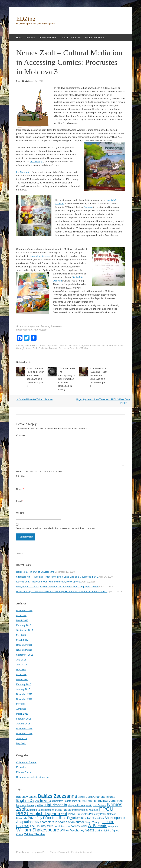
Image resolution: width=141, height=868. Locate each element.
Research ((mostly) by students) (32, 777)
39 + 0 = (20, 476)
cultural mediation (93, 346)
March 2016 (22, 679)
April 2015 (21, 709)
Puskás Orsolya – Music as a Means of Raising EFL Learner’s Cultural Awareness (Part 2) (62, 592)
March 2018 (22, 620)
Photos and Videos (95, 38)
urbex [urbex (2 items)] (68, 826)
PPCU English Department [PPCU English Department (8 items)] (42, 813)
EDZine (26, 19)
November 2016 (24, 650)
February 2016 (24, 684)
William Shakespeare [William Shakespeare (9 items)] (38, 830)
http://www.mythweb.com (49, 326)
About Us (30, 38)
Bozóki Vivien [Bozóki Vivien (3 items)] (85, 797)
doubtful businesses (40, 256)
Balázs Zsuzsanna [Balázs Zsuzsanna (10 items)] (58, 796)
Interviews (76, 38)
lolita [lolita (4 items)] (40, 805)
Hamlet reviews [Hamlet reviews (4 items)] (98, 801)
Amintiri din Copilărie (62, 346)
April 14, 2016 (37, 81)
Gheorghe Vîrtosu (111, 346)
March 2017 (22, 640)
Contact (64, 38)
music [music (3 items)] (89, 805)
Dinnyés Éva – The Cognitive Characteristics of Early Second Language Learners (57, 587)
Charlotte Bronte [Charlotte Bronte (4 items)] (104, 797)
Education (21, 767)
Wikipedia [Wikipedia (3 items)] (113, 826)
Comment (21, 435)
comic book (78, 346)
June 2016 (22, 665)
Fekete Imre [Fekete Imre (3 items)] (70, 801)
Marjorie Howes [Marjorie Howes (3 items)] (76, 805)
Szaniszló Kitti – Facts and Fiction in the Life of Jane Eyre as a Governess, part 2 (57, 577)
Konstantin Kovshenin (82, 852)
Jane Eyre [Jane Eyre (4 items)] (116, 801)
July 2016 (21, 660)
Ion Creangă (36, 162)
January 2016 (23, 689)
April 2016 (21, 674)
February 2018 (24, 625)
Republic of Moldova (79, 348)
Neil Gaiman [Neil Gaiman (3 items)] (100, 805)
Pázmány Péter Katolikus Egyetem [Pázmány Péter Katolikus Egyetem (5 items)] (54, 818)
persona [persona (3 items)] (50, 810)
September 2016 (25, 655)
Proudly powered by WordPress (32, 852)
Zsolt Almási (22, 81)
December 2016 (24, 645)
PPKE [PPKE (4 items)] (72, 814)
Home (19, 38)
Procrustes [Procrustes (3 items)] (83, 814)
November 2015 (24, 699)
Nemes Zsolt (31, 348)
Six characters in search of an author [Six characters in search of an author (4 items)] (60, 822)
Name (20, 489)
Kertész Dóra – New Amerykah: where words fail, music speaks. (48, 582)
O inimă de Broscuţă (48, 348)
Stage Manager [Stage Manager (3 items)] (93, 822)
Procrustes (64, 348)
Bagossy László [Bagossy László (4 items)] (27, 797)
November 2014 (24, 733)
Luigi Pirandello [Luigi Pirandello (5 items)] (55, 805)
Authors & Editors (47, 38)
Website (20, 513)
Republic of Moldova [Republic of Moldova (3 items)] (93, 818)
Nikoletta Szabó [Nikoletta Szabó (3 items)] (36, 810)
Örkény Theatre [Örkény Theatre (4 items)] (34, 834)
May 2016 (21, 670)
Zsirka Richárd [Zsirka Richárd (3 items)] (103, 831)
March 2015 (22, 714)
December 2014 (24, 729)
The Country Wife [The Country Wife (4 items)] (41, 826)
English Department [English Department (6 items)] (33, 800)
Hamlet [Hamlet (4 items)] (82, 801)
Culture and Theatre (26, 762)
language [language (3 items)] (21, 805)
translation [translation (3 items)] (60, 826)
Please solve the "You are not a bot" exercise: (39, 472)
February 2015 (24, 719)
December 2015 (24, 694)
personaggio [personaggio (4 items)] (63, 810)
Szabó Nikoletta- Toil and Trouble (34, 399)
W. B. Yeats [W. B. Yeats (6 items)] (97, 826)
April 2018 (21, 615)
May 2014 (21, 743)
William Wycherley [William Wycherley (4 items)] (72, 830)
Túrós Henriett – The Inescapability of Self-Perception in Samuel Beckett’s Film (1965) (66, 379)
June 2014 (22, 738)
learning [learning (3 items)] (32, 805)
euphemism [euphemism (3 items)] (57, 801)
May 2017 (21, 635)
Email (20, 501)
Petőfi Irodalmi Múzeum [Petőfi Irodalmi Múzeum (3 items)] (85, 810)
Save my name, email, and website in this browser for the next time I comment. (56, 528)
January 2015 (23, 724)
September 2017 (25, 630)
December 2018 (24, 610)
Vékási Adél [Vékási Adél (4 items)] (79, 826)
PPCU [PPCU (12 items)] (106, 809)
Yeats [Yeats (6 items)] (90, 830)
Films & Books (39, 346)
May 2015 (21, 704)
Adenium (88, 207)
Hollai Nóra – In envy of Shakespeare (35, 572)
